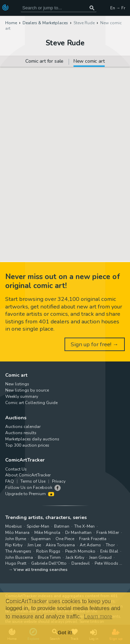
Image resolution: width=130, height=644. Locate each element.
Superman (41, 539)
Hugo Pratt (16, 563)
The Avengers (18, 551)
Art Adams (90, 545)
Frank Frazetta (93, 539)
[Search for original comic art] (59, 8)
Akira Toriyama (60, 545)
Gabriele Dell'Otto (49, 563)
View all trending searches (41, 570)
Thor (110, 545)
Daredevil (81, 563)
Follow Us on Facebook (29, 488)
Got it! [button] (65, 633)
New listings (17, 384)
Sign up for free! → (95, 344)
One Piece (65, 539)
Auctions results (21, 433)
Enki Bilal (109, 551)
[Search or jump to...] (92, 8)
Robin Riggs (48, 551)
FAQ (10, 481)
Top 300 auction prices (27, 445)
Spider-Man (38, 526)
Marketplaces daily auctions (32, 439)
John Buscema (19, 557)
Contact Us (16, 469)
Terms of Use (33, 481)
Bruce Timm (49, 557)
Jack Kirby (75, 557)
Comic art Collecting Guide (31, 403)
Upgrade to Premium (30, 494)
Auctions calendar (23, 427)
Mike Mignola (47, 533)
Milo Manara (17, 533)
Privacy (59, 481)
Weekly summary (22, 396)
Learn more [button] (98, 616)
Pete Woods (106, 563)
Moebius (14, 526)
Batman (62, 526)
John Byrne (16, 539)
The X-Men (84, 526)
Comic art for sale (44, 62)
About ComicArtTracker (28, 475)
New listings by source (27, 390)
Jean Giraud (100, 557)
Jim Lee (34, 545)
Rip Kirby (14, 545)
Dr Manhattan (78, 533)
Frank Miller (108, 533)
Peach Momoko (80, 551)
